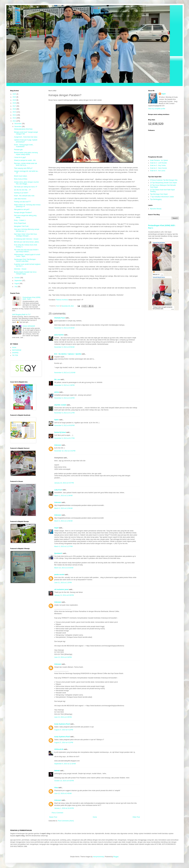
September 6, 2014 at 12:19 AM (65, 764)
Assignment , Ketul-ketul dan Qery (26, 137)
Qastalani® (58, 553)
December (18, 124)
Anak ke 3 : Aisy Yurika (158, 165)
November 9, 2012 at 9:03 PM (64, 425)
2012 (15, 121)
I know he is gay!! (20, 157)
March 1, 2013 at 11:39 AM (63, 496)
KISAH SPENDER (29, 326)
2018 (15, 103)
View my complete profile (157, 109)
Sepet (56, 528)
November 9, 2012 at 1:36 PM (64, 385)
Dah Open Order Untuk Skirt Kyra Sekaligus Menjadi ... (25, 235)
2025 (15, 94)
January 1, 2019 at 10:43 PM (64, 808)
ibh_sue (57, 379)
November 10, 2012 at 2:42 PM (65, 451)
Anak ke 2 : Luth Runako (158, 163)
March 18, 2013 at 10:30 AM (64, 568)
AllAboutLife (59, 749)
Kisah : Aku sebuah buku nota (24, 196)
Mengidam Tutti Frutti (21, 226)
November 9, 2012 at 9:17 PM (64, 438)
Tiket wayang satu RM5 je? (23, 168)
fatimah (57, 771)
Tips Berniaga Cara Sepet (159, 194)
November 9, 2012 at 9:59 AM (64, 347)
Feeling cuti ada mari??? (22, 202)
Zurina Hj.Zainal (60, 432)
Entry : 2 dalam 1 (20, 220)
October (17, 278)
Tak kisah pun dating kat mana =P (26, 187)
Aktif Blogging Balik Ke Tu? (21, 315)
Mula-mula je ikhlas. (21, 179)
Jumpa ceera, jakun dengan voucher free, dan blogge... (26, 183)
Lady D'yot (58, 490)
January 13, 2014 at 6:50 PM (64, 595)
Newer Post (53, 817)
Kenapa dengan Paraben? (23, 213)
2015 (15, 112)
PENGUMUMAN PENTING (23, 129)
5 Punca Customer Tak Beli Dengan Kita (164, 180)
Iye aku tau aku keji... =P (22, 190)
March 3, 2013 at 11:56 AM (63, 508)
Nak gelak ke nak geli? (22, 209)
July (16, 287)
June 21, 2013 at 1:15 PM (63, 583)
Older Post (136, 817)
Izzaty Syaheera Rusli (62, 724)
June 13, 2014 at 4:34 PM (63, 657)
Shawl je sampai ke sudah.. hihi (25, 160)
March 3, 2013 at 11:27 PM (63, 546)
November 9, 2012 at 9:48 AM (64, 328)
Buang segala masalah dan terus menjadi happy (25, 273)
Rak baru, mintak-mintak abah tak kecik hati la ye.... (25, 164)
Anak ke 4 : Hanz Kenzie (158, 168)
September (18, 281)
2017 (15, 106)
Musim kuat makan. (21, 176)
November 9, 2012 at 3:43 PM (64, 398)
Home (95, 817)
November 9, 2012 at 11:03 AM (65, 373)
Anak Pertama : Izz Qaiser (159, 160)
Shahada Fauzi (60, 318)
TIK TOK (15, 355)
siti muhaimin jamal (61, 589)
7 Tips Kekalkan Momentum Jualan (162, 197)
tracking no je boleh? (21, 193)
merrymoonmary (98, 857)
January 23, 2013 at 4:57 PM (64, 483)
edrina (57, 392)
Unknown (58, 445)
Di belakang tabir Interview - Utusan (26, 239)
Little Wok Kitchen (20, 199)
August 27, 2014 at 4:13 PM (64, 730)
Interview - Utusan (20, 269)
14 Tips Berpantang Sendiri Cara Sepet (163, 183)
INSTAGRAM (17, 350)
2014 (15, 115)
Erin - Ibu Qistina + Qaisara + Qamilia (68, 354)
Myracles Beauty (156, 209)
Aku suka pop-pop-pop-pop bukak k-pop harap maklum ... (26, 251)
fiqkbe (57, 420)
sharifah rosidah (60, 405)
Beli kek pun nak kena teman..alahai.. (27, 242)
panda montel (59, 575)
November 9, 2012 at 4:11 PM (64, 413)
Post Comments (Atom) (66, 821)
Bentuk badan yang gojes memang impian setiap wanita (26, 153)
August (17, 284)
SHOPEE (15, 353)
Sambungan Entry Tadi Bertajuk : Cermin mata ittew (25, 260)
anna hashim (59, 335)
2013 (15, 118)
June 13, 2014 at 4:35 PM (63, 717)
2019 (15, 100)
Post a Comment (57, 813)
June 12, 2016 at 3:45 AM (63, 793)
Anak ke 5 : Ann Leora (158, 171)
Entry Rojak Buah (20, 223)
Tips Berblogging (156, 199)
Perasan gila (18, 150)
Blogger (116, 857)
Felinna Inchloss (62, 300)
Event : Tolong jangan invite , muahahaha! (24, 146)
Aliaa (56, 788)
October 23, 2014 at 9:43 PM (64, 781)
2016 (15, 109)
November (18, 126)
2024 (15, 97)
